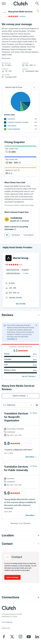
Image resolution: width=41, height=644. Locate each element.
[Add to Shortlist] (38, 11)
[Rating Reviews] (13, 16)
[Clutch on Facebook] (4, 637)
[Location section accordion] (20, 535)
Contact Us (6, 628)
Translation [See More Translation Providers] (11, 119)
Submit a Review (19, 396)
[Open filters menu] (37, 405)
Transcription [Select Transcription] (28, 235)
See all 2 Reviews (28, 376)
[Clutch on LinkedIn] (37, 637)
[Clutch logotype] (9, 608)
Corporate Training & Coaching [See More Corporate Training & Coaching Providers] (18, 122)
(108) (20, 265)
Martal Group (21, 258)
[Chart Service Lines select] (20, 87)
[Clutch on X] (12, 637)
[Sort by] (18, 405)
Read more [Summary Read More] (6, 58)
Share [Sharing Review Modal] (35, 413)
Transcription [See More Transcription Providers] (12, 126)
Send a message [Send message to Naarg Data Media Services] (12, 577)
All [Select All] (7, 235)
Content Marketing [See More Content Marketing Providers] (14, 129)
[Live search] (37, 3)
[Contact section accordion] (20, 544)
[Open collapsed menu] (4, 3)
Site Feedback (7, 622)
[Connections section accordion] (20, 597)
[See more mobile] (31, 457)
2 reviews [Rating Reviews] (22, 16)
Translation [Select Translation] (16, 235)
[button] (18, 405)
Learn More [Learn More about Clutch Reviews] (11, 339)
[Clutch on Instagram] (20, 637)
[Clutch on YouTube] (29, 637)
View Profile (21, 304)
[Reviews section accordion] (20, 315)
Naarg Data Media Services (20, 12)
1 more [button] (26, 273)
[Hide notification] (36, 325)
